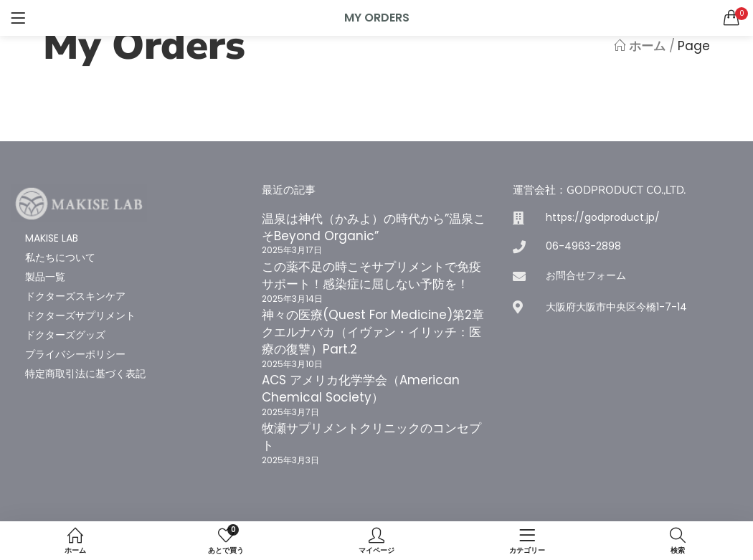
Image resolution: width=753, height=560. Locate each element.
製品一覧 (45, 277)
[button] (731, 18)
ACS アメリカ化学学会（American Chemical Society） (361, 389)
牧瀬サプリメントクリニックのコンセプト (371, 437)
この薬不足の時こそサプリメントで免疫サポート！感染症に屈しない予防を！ (371, 275)
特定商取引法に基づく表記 (85, 374)
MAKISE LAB (52, 238)
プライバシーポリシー (75, 354)
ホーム (640, 46)
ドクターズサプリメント (80, 315)
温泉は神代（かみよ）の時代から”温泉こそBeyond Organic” (374, 227)
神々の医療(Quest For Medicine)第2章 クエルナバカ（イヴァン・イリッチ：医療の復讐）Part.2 (379, 332)
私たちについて (60, 257)
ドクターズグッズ (65, 335)
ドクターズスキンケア (75, 296)
